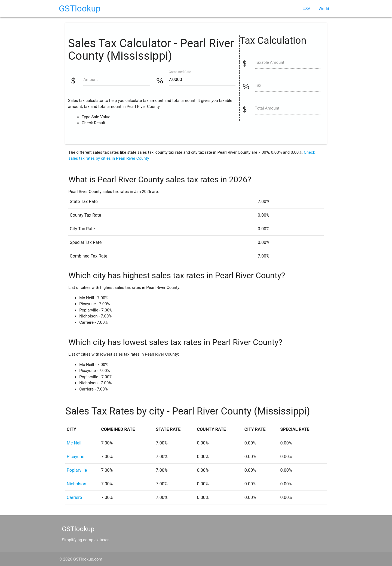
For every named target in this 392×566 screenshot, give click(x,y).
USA (307, 9)
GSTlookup (80, 9)
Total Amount (267, 108)
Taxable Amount (270, 62)
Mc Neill (75, 443)
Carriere (74, 497)
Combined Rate (180, 72)
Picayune (76, 457)
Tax (258, 85)
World (324, 9)
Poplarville (77, 470)
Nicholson (76, 484)
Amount (91, 80)
